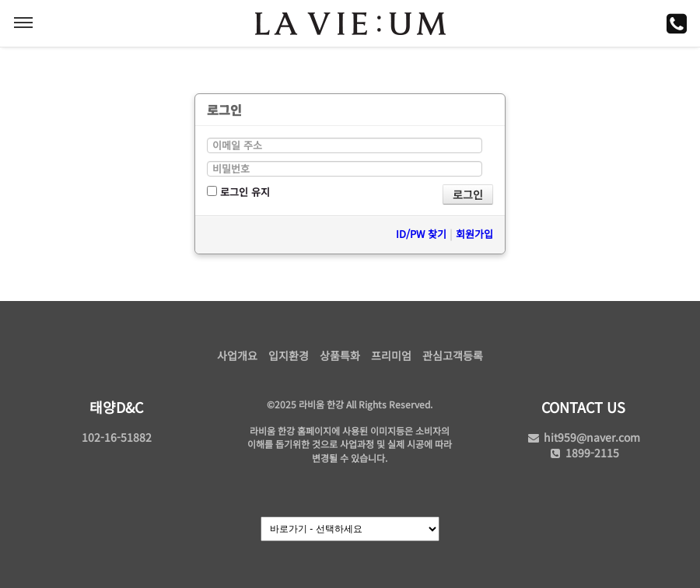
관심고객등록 (453, 355)
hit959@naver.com (583, 437)
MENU (23, 23)
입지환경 (289, 355)
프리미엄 (391, 355)
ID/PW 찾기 (421, 234)
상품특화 (340, 355)
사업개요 (237, 355)
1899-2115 (584, 453)
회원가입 (474, 234)
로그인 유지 (238, 192)
